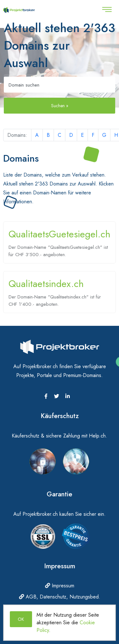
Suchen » (60, 106)
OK (21, 619)
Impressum (60, 586)
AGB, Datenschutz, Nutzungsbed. (60, 597)
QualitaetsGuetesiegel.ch (60, 234)
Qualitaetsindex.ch (46, 284)
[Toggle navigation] (107, 10)
